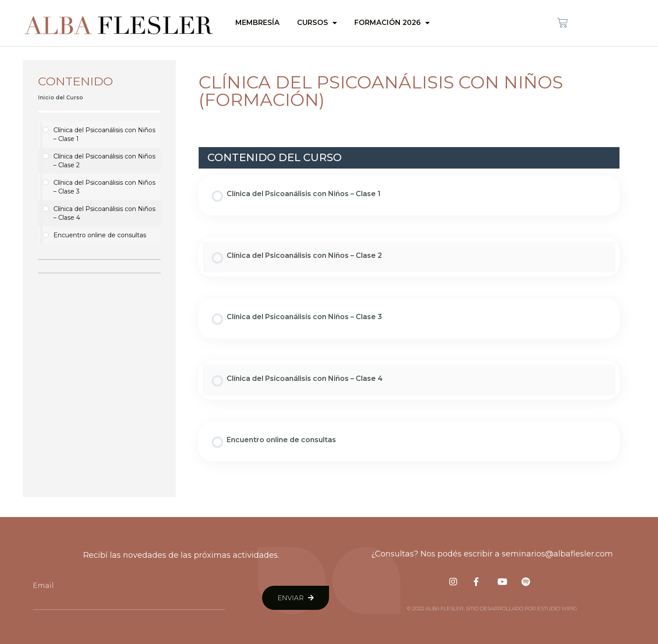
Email (43, 586)
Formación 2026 (392, 23)
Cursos (317, 23)
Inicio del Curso (61, 97)
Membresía (257, 23)
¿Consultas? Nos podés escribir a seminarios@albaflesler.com (492, 554)
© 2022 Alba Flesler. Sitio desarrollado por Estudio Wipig (492, 608)
